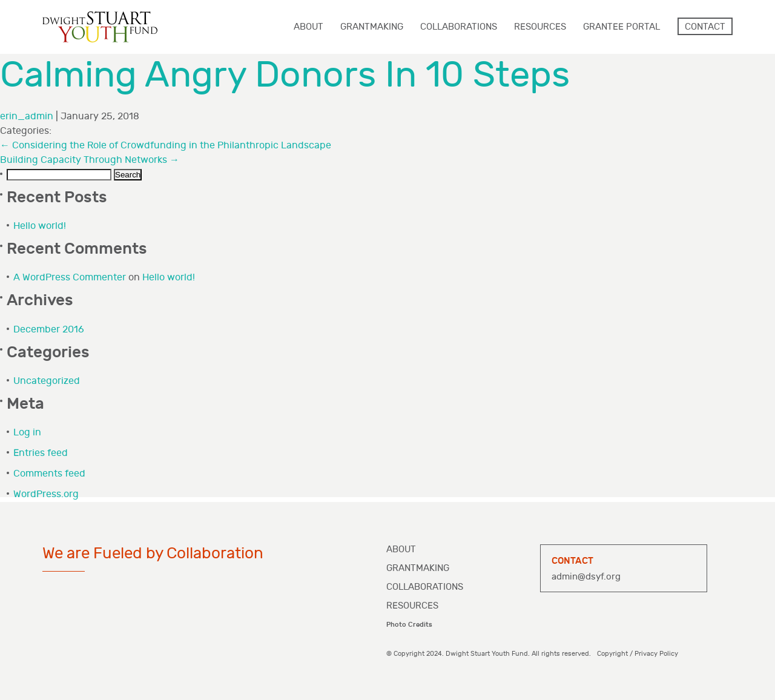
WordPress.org (46, 494)
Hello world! (40, 226)
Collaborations (425, 587)
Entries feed (41, 453)
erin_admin (27, 117)
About (401, 550)
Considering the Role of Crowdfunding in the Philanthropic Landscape (166, 146)
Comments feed (49, 474)
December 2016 (49, 330)
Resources (412, 606)
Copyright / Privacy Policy (638, 654)
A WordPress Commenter (70, 278)
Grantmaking (418, 568)
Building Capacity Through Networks (90, 160)
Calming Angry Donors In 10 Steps (285, 75)
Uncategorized (47, 381)
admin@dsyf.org (586, 577)
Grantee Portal (622, 27)
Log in (27, 433)
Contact (705, 27)
